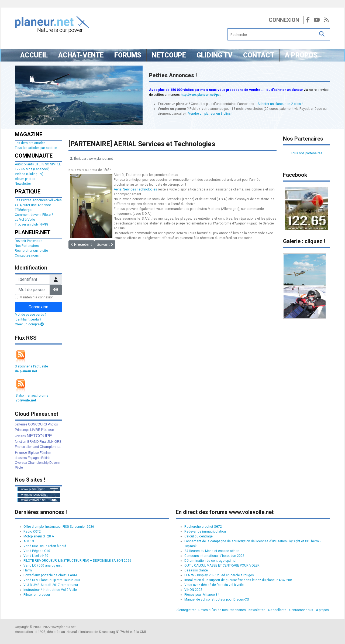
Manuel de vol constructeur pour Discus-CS (217, 599)
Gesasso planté (196, 570)
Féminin (45, 453)
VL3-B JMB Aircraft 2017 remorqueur (51, 585)
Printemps (22, 430)
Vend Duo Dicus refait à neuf (45, 546)
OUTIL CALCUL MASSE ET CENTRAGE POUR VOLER (222, 565)
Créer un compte (29, 324)
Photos (53, 424)
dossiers (21, 458)
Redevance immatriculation (205, 531)
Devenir (55, 463)
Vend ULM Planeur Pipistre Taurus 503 (52, 580)
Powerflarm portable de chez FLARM (50, 575)
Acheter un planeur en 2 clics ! (280, 104)
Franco (20, 447)
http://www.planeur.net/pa (200, 95)
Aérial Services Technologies (135, 189)
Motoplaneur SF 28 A (39, 536)
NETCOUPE (39, 436)
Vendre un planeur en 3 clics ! (210, 114)
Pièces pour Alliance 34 (202, 595)
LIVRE (35, 430)
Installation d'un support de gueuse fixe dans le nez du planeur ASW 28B (238, 580)
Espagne (34, 458)
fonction (20, 442)
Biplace (34, 453)
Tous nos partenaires (307, 153)
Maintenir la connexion (37, 297)
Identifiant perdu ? (28, 319)
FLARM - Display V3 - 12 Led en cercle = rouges (219, 575)
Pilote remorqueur (37, 595)
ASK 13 (29, 541)
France (21, 452)
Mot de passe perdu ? (31, 315)
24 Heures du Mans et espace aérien (212, 551)
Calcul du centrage (199, 536)
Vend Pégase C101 (38, 551)
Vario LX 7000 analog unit (43, 565)
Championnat (50, 447)
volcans (20, 436)
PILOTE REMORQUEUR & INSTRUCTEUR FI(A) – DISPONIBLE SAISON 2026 (77, 561)
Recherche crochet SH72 (203, 527)
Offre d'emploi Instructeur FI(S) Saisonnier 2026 (59, 527)
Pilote (19, 468)
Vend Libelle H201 (37, 556)
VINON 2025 (193, 590)
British (46, 458)
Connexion (284, 20)
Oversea (21, 463)
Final (43, 442)
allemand (32, 447)
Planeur (48, 430)
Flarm (28, 570)
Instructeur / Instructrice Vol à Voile (50, 590)
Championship (38, 463)
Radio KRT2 (32, 531)
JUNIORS (54, 442)
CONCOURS (37, 424)
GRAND (33, 442)
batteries (21, 424)
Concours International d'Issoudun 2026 (214, 556)
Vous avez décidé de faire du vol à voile (214, 585)
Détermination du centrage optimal (210, 561)
